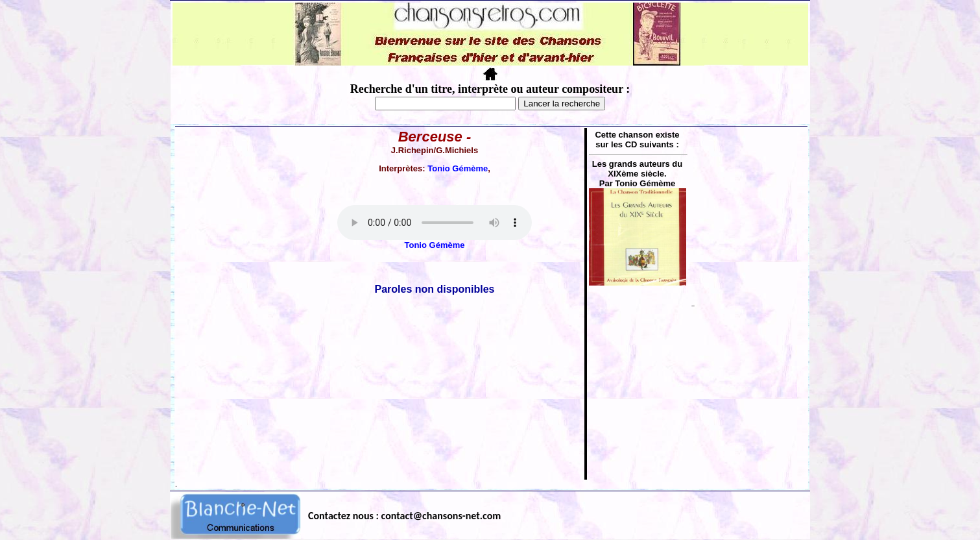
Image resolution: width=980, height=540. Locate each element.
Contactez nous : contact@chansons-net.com (404, 516)
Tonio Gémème (458, 168)
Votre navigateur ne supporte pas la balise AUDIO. (435, 223)
